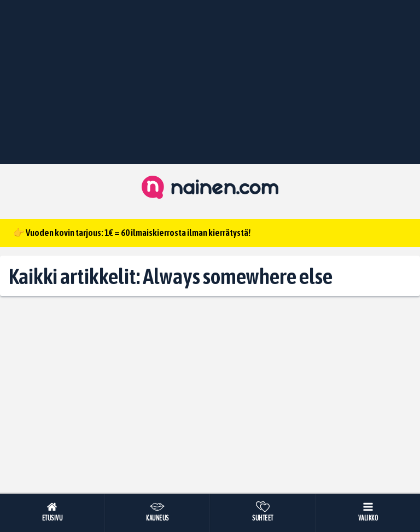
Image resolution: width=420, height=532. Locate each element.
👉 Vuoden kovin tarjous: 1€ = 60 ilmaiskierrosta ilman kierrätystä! (132, 233)
